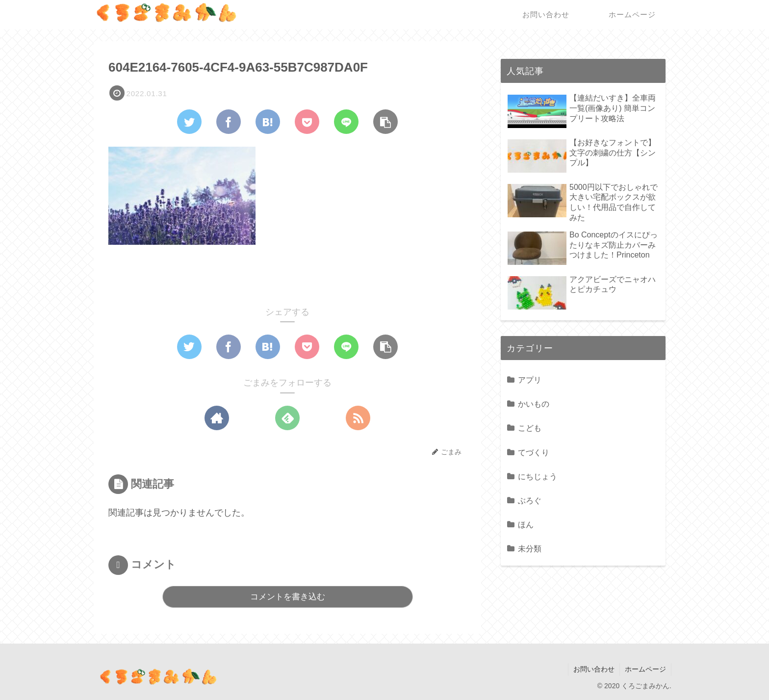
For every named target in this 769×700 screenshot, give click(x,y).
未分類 (530, 548)
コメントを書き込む (288, 597)
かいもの (534, 404)
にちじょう (538, 476)
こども (530, 428)
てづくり (534, 452)
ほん (526, 524)
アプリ (530, 380)
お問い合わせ (594, 669)
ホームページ (645, 669)
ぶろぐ (530, 500)
